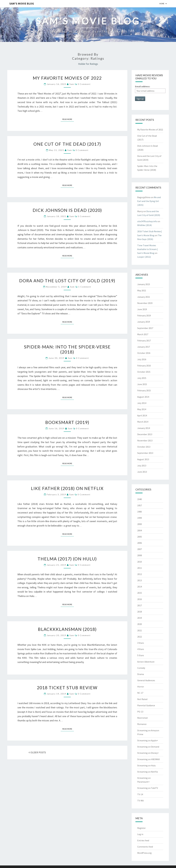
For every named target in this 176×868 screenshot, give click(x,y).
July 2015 (142, 378)
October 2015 (144, 372)
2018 (140, 612)
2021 (140, 630)
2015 (140, 593)
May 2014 (142, 409)
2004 (140, 530)
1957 (140, 505)
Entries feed (143, 840)
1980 (140, 512)
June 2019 (142, 309)
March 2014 (143, 422)
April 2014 (142, 415)
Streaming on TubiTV (148, 788)
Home (162, 4)
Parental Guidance (146, 705)
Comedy (141, 668)
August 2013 (143, 459)
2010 (140, 562)
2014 (140, 587)
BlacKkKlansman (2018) (67, 629)
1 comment (85, 287)
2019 (140, 618)
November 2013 (145, 441)
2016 (140, 599)
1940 (140, 499)
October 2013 (144, 447)
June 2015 (142, 384)
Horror (141, 687)
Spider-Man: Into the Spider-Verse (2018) (67, 349)
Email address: (143, 86)
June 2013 (142, 472)
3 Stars (141, 643)
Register (141, 828)
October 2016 (144, 353)
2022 (140, 637)
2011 (140, 568)
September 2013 (145, 453)
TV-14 (140, 794)
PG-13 (140, 712)
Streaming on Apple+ (148, 740)
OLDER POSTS (37, 752)
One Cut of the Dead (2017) (67, 144)
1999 (140, 518)
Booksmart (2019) (67, 422)
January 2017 (144, 347)
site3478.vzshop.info (147, 221)
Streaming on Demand (148, 747)
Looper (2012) (144, 257)
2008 (140, 555)
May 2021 (142, 290)
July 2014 (142, 403)
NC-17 (140, 693)
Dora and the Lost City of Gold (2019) (67, 281)
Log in (140, 834)
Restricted (142, 718)
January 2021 (144, 297)
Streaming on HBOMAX (148, 759)
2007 (140, 549)
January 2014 (144, 428)
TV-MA (140, 801)
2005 (140, 537)
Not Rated (142, 699)
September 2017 (145, 328)
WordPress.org (144, 853)
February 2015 (144, 390)
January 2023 (144, 284)
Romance (142, 724)
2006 (140, 543)
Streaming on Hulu (146, 765)
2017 (140, 605)
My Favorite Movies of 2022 (67, 78)
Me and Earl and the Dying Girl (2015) (149, 201)
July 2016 (142, 359)
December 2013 (145, 434)
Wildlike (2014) (144, 225)
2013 (140, 580)
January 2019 (144, 322)
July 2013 (142, 466)
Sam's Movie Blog (22, 3)
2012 (140, 574)
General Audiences (146, 680)
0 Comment (84, 84)
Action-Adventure (146, 662)
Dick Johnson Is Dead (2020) (67, 210)
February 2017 (144, 341)
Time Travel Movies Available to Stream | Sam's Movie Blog (147, 249)
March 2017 (143, 334)
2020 (140, 624)
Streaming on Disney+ (148, 753)
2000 (140, 524)
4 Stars (141, 649)
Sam (72, 84)
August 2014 (143, 397)
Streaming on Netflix (148, 772)
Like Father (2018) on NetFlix (67, 488)
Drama (141, 674)
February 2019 (144, 315)
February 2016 (144, 366)
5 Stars (141, 655)
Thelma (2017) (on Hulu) (67, 559)
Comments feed (145, 847)
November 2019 (145, 303)
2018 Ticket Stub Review (67, 688)
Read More (68, 119)
